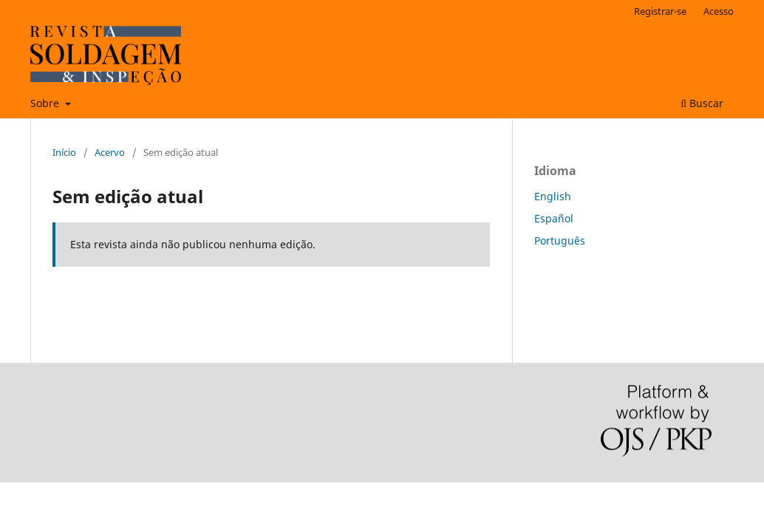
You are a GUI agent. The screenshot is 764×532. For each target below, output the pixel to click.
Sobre (46, 103)
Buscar (702, 103)
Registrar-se (660, 11)
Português (560, 241)
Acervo (110, 152)
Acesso (719, 11)
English (553, 196)
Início (64, 152)
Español (554, 218)
